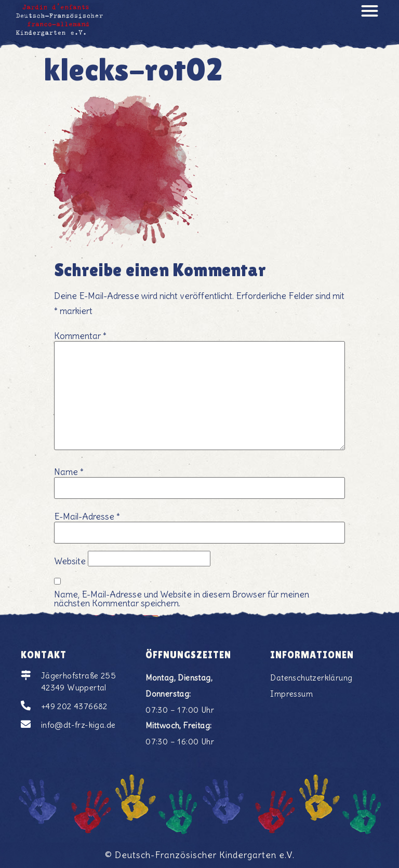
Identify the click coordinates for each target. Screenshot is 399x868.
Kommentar (80, 336)
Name (69, 472)
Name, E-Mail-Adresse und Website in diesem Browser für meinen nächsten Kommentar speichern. (182, 599)
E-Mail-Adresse (87, 517)
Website (70, 561)
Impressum (291, 694)
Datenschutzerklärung (311, 678)
